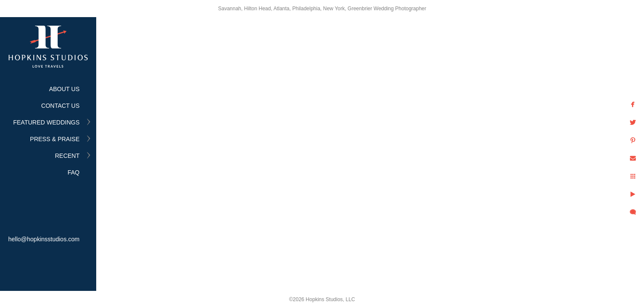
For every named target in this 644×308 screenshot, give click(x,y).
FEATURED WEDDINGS (46, 122)
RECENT (67, 156)
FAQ (74, 172)
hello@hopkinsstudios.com (44, 239)
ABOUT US (64, 89)
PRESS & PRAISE (55, 139)
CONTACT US (60, 106)
